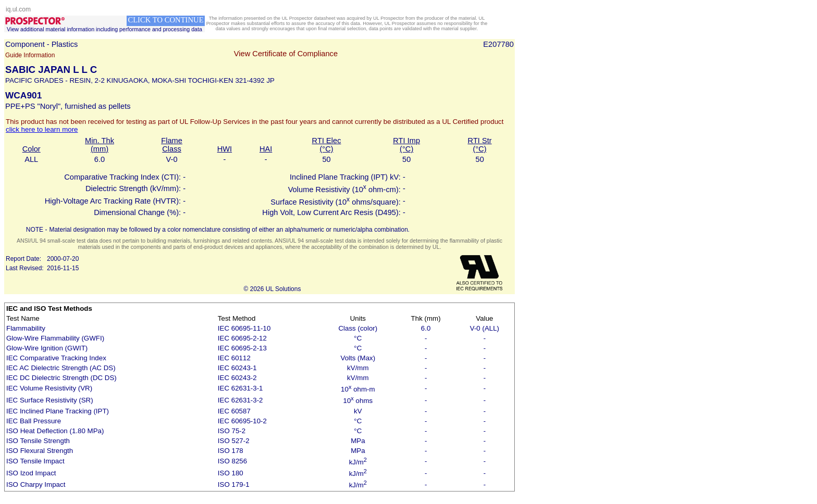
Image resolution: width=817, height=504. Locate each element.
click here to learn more (42, 129)
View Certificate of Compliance (286, 54)
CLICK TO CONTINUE (165, 20)
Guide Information (30, 55)
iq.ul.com (18, 9)
